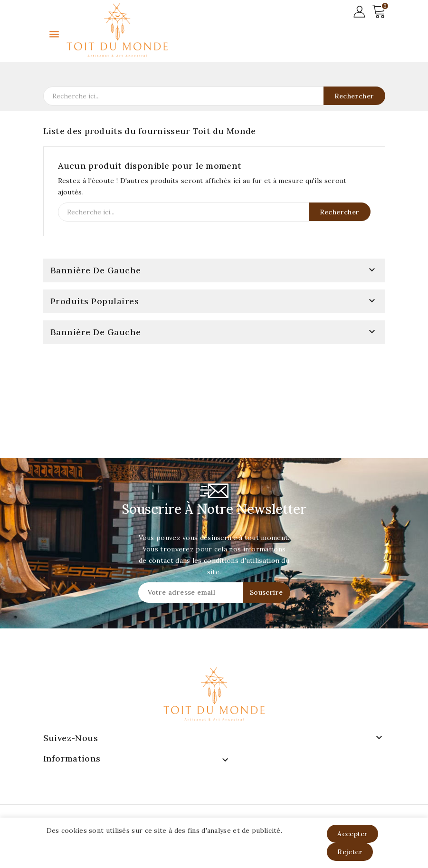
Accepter (352, 834)
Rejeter (350, 852)
